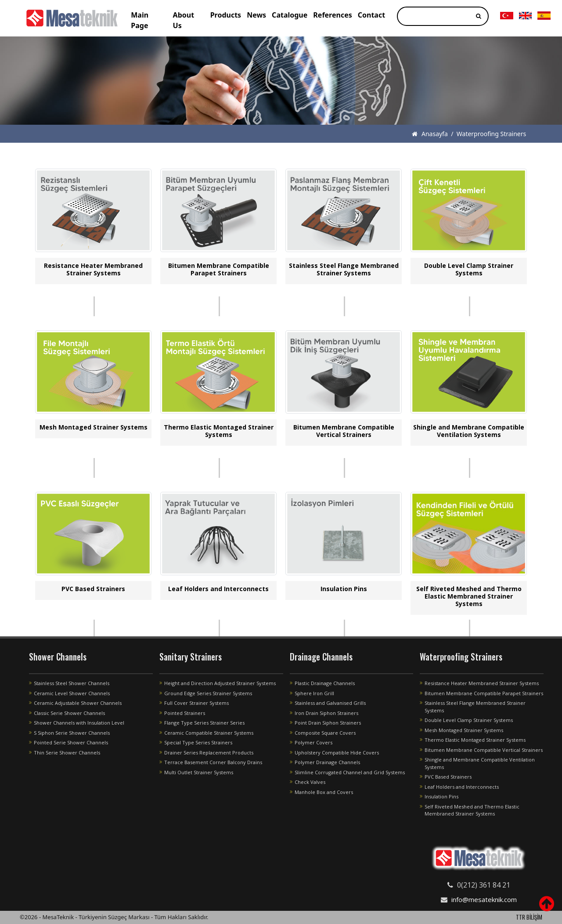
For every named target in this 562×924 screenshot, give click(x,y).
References (332, 15)
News (256, 15)
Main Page (140, 20)
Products (226, 15)
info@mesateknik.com (484, 899)
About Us (184, 20)
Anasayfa (430, 134)
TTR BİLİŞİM (529, 917)
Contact (371, 15)
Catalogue (290, 15)
